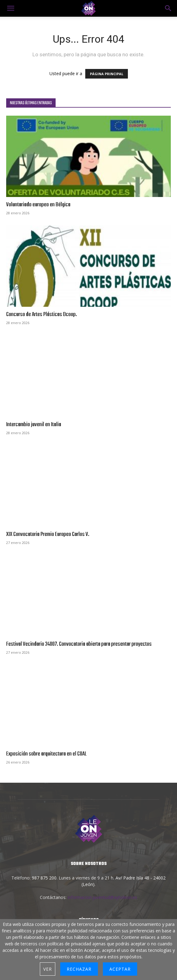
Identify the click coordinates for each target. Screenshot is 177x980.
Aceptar (120, 969)
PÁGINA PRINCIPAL (107, 74)
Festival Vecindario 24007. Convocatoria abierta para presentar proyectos (79, 644)
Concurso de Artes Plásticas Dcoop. (42, 315)
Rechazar (79, 969)
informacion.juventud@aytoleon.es (102, 897)
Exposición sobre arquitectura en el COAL (46, 754)
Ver (48, 969)
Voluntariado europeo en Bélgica (38, 205)
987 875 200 (44, 878)
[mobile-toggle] (11, 8)
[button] (168, 8)
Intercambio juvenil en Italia (34, 425)
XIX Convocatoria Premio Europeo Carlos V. (48, 534)
